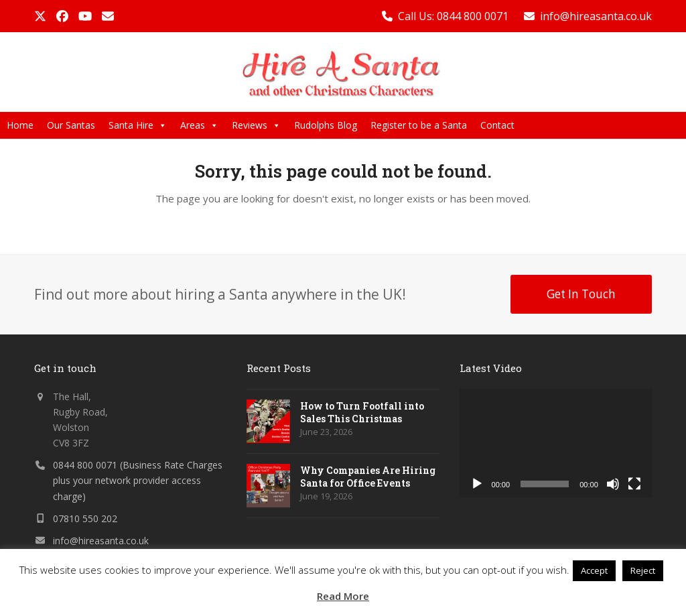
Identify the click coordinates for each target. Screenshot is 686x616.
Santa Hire (138, 125)
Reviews (256, 125)
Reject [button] (643, 570)
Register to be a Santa (419, 125)
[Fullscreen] (634, 484)
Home (20, 125)
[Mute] (613, 484)
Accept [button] (594, 570)
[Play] (477, 484)
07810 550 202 (85, 518)
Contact (497, 125)
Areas (199, 125)
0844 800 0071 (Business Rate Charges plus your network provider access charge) (138, 480)
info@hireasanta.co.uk (596, 16)
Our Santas (71, 125)
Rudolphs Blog (326, 125)
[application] (556, 443)
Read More (343, 596)
